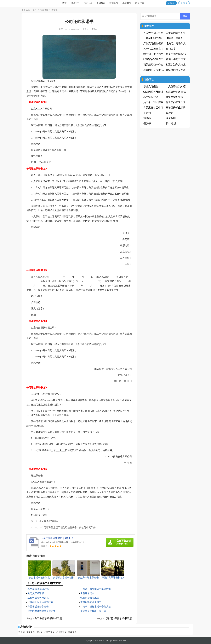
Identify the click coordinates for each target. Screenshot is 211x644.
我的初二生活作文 (153, 54)
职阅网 (22, 632)
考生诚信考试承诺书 (38, 589)
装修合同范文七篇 (176, 70)
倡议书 (147, 123)
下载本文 (95, 29)
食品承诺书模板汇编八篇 (93, 611)
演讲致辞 (114, 3)
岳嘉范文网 (49, 632)
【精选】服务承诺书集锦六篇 (96, 589)
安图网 (102, 640)
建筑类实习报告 (174, 97)
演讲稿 (147, 118)
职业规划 (171, 123)
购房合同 (171, 118)
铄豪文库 (30, 632)
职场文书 (75, 3)
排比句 (147, 113)
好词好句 (139, 3)
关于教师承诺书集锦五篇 (48, 618)
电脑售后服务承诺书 (91, 598)
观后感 (169, 113)
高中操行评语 (151, 97)
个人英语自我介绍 (176, 87)
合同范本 (101, 3)
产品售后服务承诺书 (38, 607)
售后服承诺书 (87, 593)
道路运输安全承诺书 (91, 602)
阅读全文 (86, 29)
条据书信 (127, 3)
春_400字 (171, 49)
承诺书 (55, 10)
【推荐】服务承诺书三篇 (40, 602)
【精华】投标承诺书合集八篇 (96, 607)
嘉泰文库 (72, 632)
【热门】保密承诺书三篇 (118, 618)
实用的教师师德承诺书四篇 (42, 611)
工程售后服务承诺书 (38, 598)
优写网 (39, 632)
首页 (64, 3)
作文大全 (88, 3)
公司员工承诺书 (36, 593)
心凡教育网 (61, 632)
